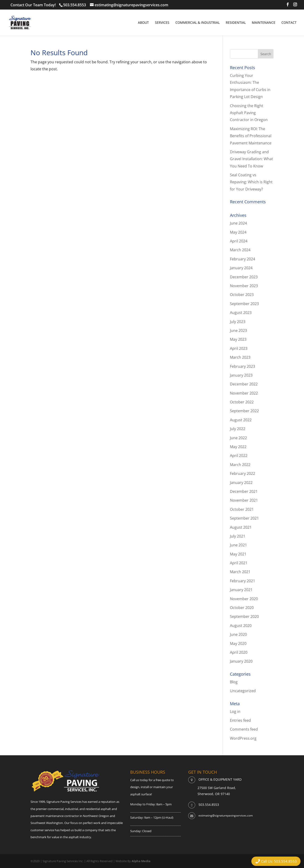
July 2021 (238, 536)
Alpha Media (141, 861)
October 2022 (242, 402)
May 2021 (238, 554)
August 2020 (241, 626)
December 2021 (244, 491)
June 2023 (238, 330)
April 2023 (239, 348)
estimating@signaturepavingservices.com (226, 815)
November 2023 (244, 286)
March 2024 (240, 250)
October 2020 (242, 608)
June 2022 (238, 438)
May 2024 (238, 232)
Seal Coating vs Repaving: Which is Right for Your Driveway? (251, 182)
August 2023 (241, 313)
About (143, 23)
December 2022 (244, 384)
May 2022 (238, 447)
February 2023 (243, 366)
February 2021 (243, 581)
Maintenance (264, 23)
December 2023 (244, 277)
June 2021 (238, 545)
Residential (236, 23)
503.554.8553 (75, 5)
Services (162, 23)
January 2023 (241, 375)
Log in (235, 711)
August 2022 (241, 420)
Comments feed (244, 729)
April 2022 (239, 456)
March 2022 (240, 465)
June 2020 (238, 634)
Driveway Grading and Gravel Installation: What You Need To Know (251, 159)
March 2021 (240, 572)
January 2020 (241, 661)
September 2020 (244, 616)
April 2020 (239, 652)
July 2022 (238, 429)
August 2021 (241, 527)
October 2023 (242, 295)
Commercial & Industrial (198, 23)
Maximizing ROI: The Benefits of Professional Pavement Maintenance (251, 136)
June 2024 (238, 223)
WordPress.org (243, 738)
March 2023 (240, 357)
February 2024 (243, 259)
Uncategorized (243, 691)
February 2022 (243, 473)
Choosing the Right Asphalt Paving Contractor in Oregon (249, 113)
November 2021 (244, 500)
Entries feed (240, 720)
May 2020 (238, 643)
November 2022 (244, 393)
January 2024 (241, 268)
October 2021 (242, 509)
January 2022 (241, 483)
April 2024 (239, 241)
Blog (234, 682)
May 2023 (238, 339)
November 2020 (244, 599)
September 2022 (244, 411)
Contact (289, 23)
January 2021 (241, 590)
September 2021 (244, 518)
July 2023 (238, 322)
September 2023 (244, 304)
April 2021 (239, 563)
